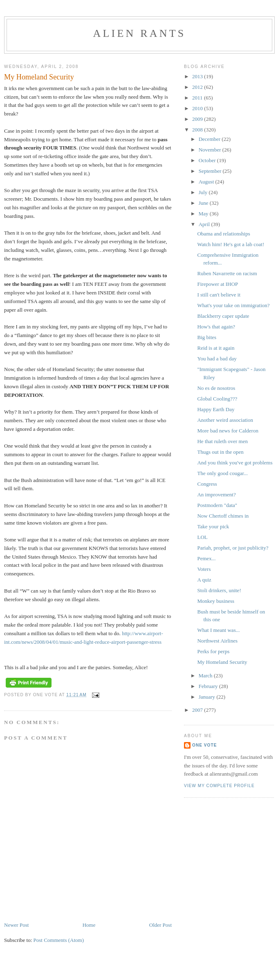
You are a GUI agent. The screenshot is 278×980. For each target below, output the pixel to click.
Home (89, 925)
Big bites (207, 337)
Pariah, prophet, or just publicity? (233, 548)
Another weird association (225, 420)
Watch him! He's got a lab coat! (231, 244)
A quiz (204, 580)
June (204, 203)
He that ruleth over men (222, 441)
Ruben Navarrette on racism (227, 273)
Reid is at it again (216, 348)
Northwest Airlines (217, 641)
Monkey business (216, 601)
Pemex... (206, 558)
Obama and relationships (223, 234)
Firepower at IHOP (217, 284)
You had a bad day (217, 359)
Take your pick (213, 526)
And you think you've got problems (235, 463)
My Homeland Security (222, 662)
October (208, 160)
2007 (198, 710)
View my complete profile (219, 786)
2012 (198, 87)
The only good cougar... (222, 473)
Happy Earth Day (216, 409)
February (209, 686)
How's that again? (216, 327)
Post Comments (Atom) (59, 940)
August (207, 182)
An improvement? (216, 495)
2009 (198, 119)
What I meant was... (218, 630)
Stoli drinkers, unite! (219, 590)
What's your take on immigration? (233, 305)
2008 (198, 130)
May (204, 214)
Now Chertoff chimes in (223, 516)
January (208, 697)
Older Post (160, 925)
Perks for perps (213, 651)
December (210, 139)
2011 (198, 98)
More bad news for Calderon (228, 431)
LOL (202, 537)
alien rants (140, 33)
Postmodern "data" (217, 505)
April (205, 224)
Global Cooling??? (217, 399)
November (211, 150)
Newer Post (16, 925)
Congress (207, 484)
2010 (198, 108)
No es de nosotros (216, 388)
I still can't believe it (219, 295)
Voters (204, 569)
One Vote (204, 745)
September (211, 171)
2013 (198, 76)
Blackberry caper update (223, 316)
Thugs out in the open (220, 452)
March (206, 676)
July (204, 192)
